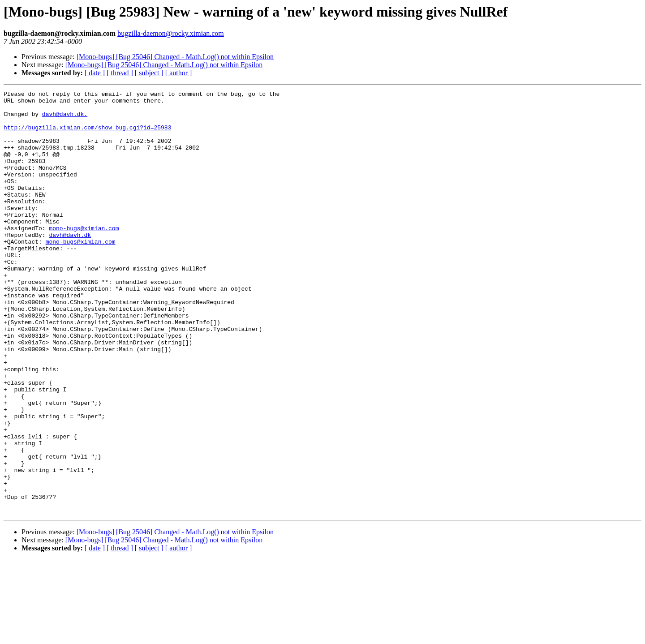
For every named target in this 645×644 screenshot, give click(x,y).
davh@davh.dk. (65, 119)
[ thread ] (120, 73)
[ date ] (95, 73)
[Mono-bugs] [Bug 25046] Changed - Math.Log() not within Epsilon (175, 57)
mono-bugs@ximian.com (84, 256)
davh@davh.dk (70, 264)
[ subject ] (149, 73)
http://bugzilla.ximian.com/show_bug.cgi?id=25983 (87, 135)
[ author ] (179, 73)
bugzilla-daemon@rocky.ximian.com (171, 33)
